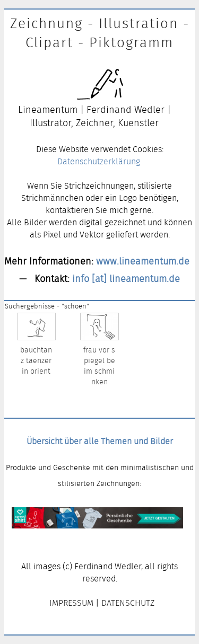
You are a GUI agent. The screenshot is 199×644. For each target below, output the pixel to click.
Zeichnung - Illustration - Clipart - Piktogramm (100, 33)
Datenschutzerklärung (99, 161)
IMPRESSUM (71, 603)
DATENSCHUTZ (128, 603)
